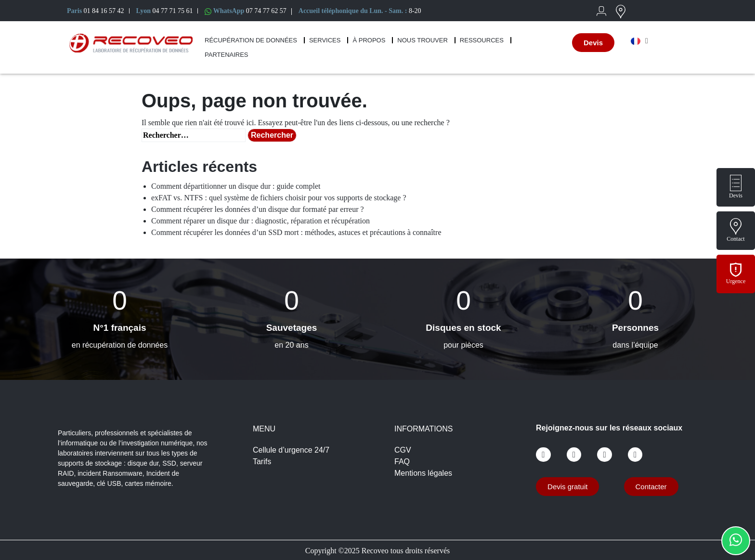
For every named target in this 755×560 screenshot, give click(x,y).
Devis (736, 195)
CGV (403, 450)
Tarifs (262, 462)
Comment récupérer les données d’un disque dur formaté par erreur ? (258, 209)
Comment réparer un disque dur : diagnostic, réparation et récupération (260, 221)
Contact (735, 239)
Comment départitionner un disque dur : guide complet (236, 186)
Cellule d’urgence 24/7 (291, 450)
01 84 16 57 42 (104, 11)
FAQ (402, 462)
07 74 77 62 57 (266, 11)
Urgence (736, 281)
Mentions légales (423, 473)
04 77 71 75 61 (172, 11)
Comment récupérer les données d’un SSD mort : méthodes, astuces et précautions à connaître (296, 232)
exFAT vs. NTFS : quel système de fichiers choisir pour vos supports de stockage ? (279, 198)
